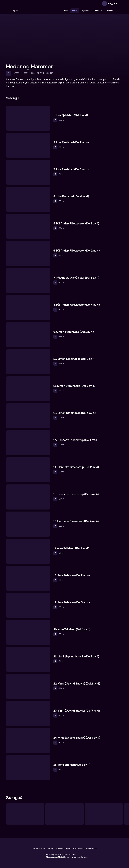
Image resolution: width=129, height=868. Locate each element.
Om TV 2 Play (38, 849)
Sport (16, 11)
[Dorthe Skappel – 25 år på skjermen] (64, 814)
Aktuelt (50, 849)
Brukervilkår (79, 849)
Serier (75, 11)
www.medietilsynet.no (80, 857)
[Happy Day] (25, 814)
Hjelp (69, 849)
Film (66, 11)
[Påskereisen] (104, 814)
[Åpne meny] (120, 4)
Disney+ (109, 11)
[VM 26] (41, 11)
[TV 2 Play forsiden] (25, 4)
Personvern (92, 849)
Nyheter (85, 11)
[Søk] (9, 11)
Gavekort (60, 849)
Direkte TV (97, 11)
